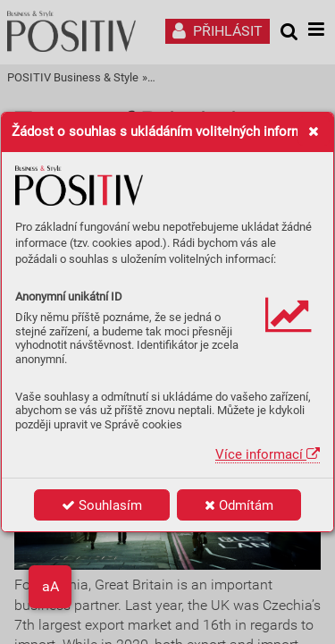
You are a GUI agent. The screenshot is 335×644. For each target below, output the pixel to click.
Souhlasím (102, 505)
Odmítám (239, 505)
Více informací (268, 454)
